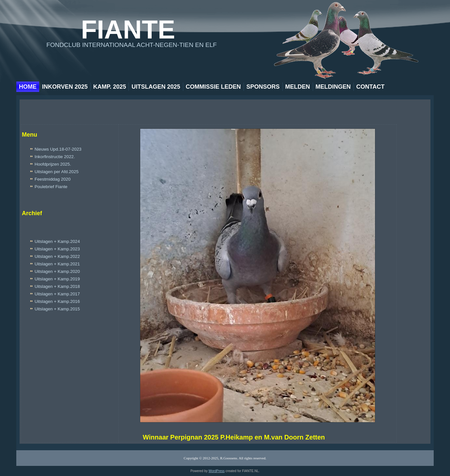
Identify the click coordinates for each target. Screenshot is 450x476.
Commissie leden (213, 87)
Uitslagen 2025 (156, 87)
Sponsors (263, 87)
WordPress (217, 471)
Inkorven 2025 (65, 87)
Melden (298, 87)
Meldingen (333, 87)
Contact (371, 87)
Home (28, 87)
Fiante (128, 30)
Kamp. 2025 (110, 87)
